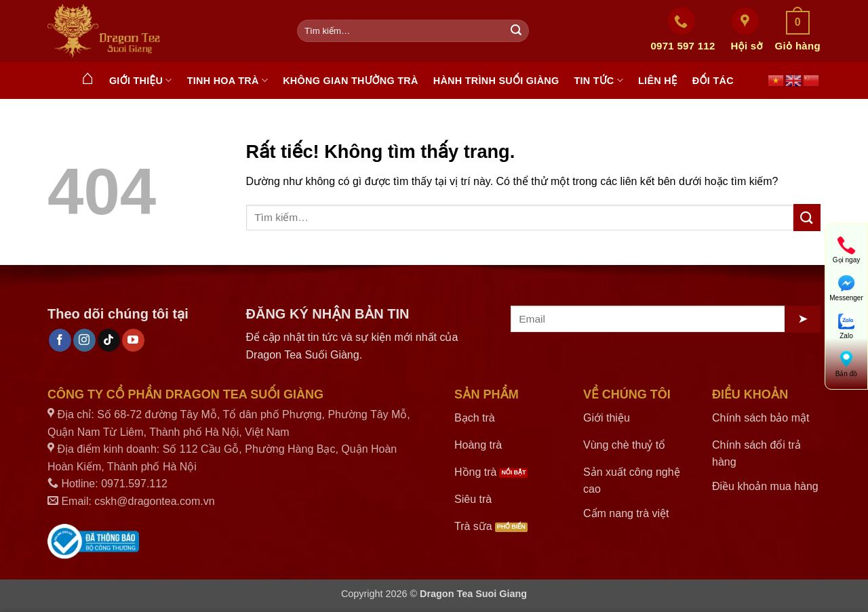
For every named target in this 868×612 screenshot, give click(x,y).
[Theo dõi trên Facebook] (60, 340)
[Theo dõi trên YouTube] (133, 340)
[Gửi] (516, 31)
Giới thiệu (141, 80)
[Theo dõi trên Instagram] (84, 340)
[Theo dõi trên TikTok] (109, 340)
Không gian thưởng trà (351, 81)
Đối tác (713, 81)
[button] (798, 31)
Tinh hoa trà (228, 80)
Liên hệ (658, 81)
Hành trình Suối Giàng (496, 81)
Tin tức (598, 80)
